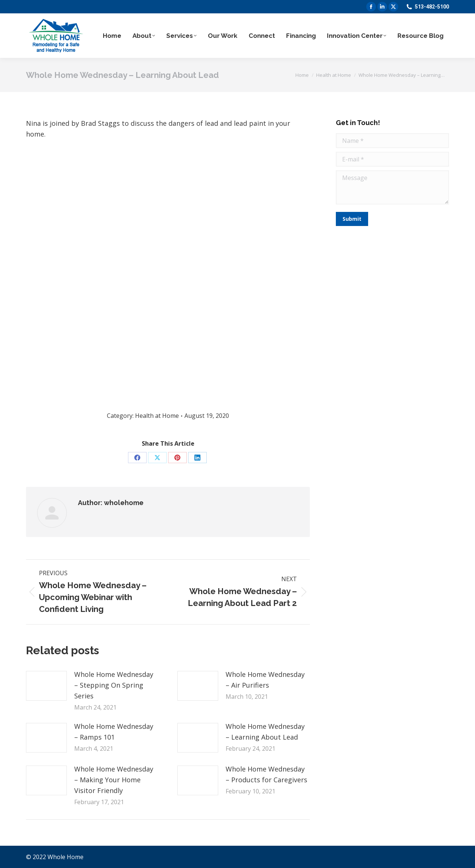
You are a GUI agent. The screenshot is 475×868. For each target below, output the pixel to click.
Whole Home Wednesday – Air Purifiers (265, 680)
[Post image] (46, 686)
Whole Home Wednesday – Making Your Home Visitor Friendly (114, 780)
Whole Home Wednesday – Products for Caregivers (266, 774)
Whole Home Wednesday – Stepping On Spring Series (114, 685)
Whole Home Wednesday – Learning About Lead (265, 732)
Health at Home (157, 416)
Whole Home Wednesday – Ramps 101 (114, 732)
